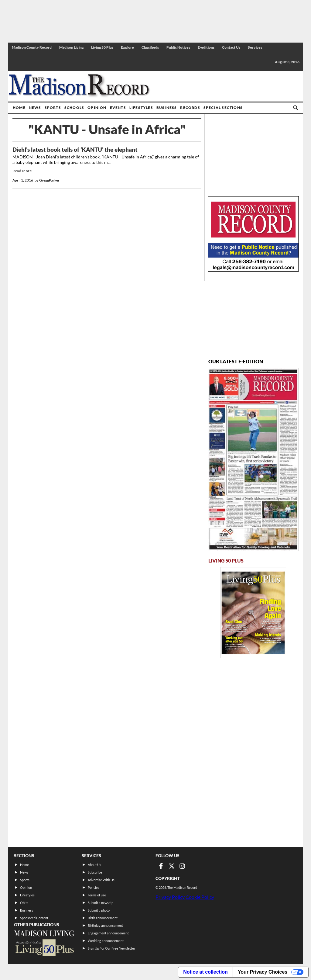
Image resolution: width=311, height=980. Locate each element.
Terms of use (97, 895)
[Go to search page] (296, 108)
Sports (53, 107)
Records (190, 107)
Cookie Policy (200, 897)
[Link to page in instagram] (182, 866)
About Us (94, 865)
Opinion (97, 107)
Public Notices (178, 47)
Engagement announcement (108, 933)
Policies (94, 887)
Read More (22, 171)
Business (167, 107)
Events (118, 107)
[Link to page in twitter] (172, 866)
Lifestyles (141, 107)
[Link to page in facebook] (161, 866)
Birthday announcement (105, 925)
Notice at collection (205, 972)
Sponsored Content (34, 918)
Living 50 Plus (102, 47)
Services (255, 47)
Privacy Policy (170, 897)
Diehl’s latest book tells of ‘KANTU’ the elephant (75, 150)
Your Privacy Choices (263, 972)
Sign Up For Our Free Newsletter (111, 948)
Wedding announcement (106, 941)
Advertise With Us (101, 880)
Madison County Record (32, 47)
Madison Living (71, 47)
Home (19, 107)
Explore (127, 47)
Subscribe (95, 872)
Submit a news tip (101, 903)
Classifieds (150, 47)
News (35, 107)
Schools (74, 107)
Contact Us (231, 47)
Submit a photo (99, 910)
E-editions (206, 47)
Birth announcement (103, 918)
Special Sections (223, 107)
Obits (24, 903)
